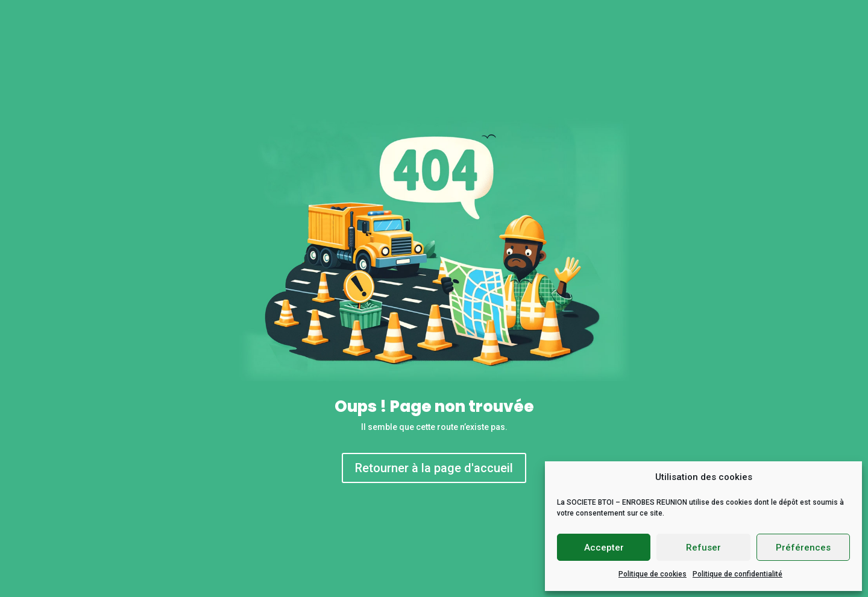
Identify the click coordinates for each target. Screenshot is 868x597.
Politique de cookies (653, 574)
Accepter (604, 548)
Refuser (703, 548)
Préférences (803, 548)
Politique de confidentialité (737, 574)
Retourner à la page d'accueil (434, 468)
